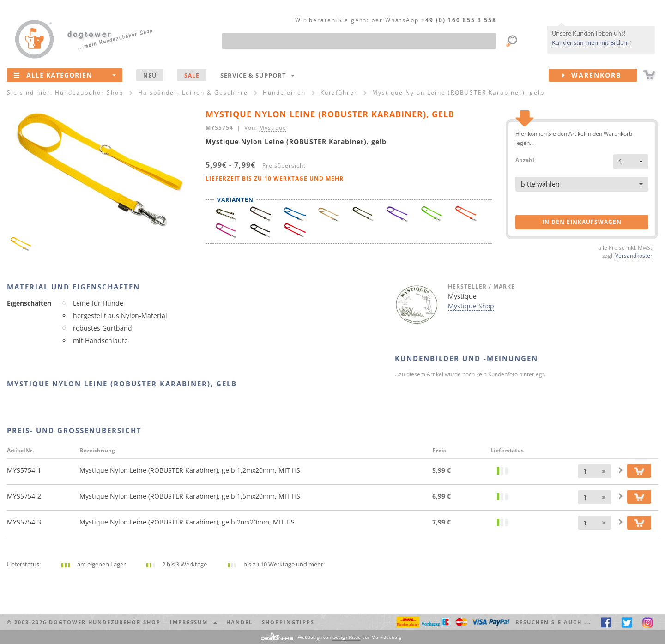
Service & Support (257, 75)
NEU (150, 75)
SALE (192, 75)
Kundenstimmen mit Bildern (591, 42)
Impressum (193, 622)
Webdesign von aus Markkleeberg (350, 637)
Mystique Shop (471, 306)
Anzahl (525, 159)
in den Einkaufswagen (582, 222)
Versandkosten (634, 255)
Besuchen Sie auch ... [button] (553, 622)
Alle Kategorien (65, 75)
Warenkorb (600, 75)
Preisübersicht (284, 165)
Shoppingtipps (288, 622)
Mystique (273, 127)
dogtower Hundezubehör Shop (105, 622)
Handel (239, 622)
